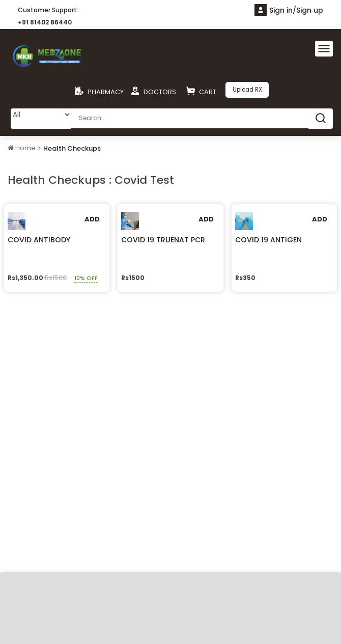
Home (22, 147)
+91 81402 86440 (45, 22)
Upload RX (247, 89)
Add (92, 218)
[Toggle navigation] (324, 49)
